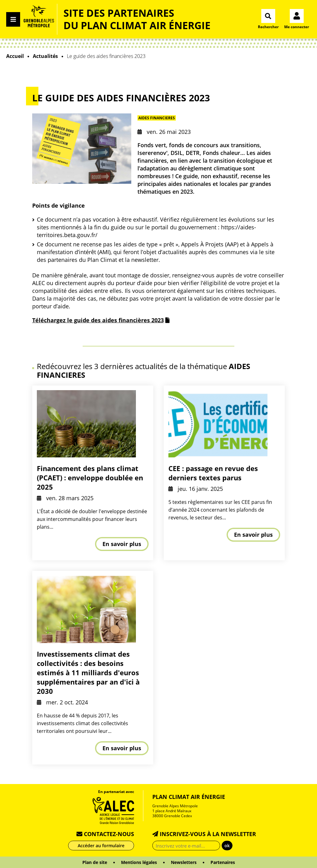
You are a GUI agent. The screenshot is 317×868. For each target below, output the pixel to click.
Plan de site (95, 862)
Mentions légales (139, 862)
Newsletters (184, 862)
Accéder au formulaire (101, 846)
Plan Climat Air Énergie (189, 797)
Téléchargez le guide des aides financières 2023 (98, 320)
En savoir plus (122, 544)
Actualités (45, 56)
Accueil (15, 56)
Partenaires (223, 862)
